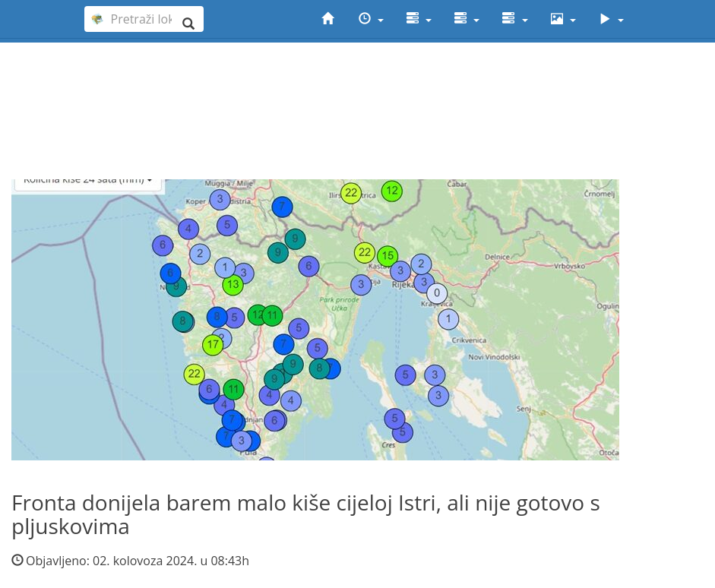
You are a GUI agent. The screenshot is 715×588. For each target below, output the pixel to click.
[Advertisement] (357, 84)
